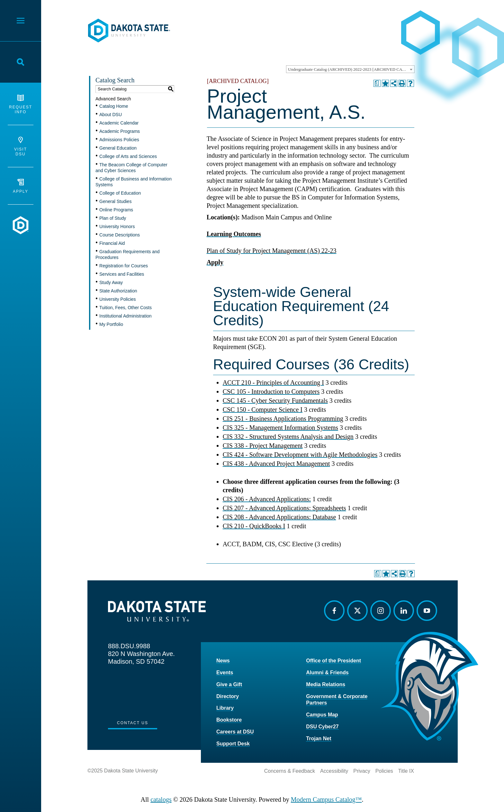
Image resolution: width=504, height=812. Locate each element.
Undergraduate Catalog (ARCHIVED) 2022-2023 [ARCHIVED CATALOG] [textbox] (351, 69)
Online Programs (116, 210)
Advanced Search (113, 99)
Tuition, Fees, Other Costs (126, 308)
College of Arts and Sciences (128, 156)
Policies (384, 771)
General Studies (115, 201)
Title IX (406, 771)
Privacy (362, 771)
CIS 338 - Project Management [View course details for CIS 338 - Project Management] (263, 446)
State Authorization (118, 291)
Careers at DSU (235, 732)
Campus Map (322, 715)
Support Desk (233, 744)
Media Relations (326, 684)
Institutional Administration (126, 316)
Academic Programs (120, 131)
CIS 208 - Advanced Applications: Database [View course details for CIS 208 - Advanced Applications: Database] (279, 517)
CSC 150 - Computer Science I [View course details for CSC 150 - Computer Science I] (263, 410)
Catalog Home (114, 106)
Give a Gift (229, 684)
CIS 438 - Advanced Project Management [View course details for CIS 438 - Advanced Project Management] (276, 464)
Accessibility (334, 771)
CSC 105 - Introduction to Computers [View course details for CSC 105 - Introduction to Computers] (271, 392)
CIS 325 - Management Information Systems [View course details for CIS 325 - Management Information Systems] (280, 428)
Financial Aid (112, 243)
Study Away (111, 282)
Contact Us (133, 723)
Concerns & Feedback (290, 771)
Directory (228, 696)
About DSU (111, 115)
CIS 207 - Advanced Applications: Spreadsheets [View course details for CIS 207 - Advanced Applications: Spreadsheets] (284, 508)
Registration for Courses (124, 266)
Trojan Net (319, 738)
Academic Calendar (119, 123)
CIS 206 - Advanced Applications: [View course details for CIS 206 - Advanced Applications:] (267, 499)
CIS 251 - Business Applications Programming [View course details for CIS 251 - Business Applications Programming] (283, 419)
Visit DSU (21, 147)
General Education (118, 148)
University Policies (118, 299)
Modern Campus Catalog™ (326, 799)
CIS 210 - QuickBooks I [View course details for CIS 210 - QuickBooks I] (254, 526)
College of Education (120, 193)
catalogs (161, 799)
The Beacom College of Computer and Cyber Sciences (131, 168)
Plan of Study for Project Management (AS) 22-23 (272, 251)
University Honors (117, 226)
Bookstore (229, 720)
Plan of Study (113, 218)
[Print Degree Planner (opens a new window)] (377, 83)
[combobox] (350, 69)
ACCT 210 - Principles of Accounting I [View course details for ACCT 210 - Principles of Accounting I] (273, 383)
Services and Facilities (122, 274)
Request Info (21, 104)
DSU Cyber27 (322, 727)
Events (225, 673)
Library (225, 708)
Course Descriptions (120, 235)
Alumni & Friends (327, 673)
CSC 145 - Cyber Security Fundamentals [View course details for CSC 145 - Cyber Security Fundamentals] (275, 401)
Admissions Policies (119, 140)
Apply (21, 186)
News (223, 661)
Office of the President (333, 661)
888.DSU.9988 (129, 646)
